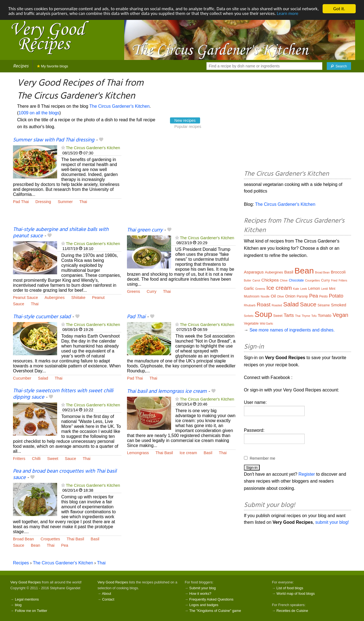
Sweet (53, 459)
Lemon (314, 288)
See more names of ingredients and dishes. (292, 330)
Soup (263, 314)
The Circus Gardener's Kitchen (119, 106)
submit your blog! (332, 522)
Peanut (98, 298)
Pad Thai (21, 202)
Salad (43, 378)
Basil (208, 453)
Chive (284, 280)
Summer (65, 202)
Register (307, 474)
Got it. (339, 9)
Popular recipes (188, 127)
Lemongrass (138, 453)
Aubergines (55, 298)
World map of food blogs (296, 594)
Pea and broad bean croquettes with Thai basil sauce (65, 474)
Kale (296, 289)
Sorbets (249, 316)
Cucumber (22, 378)
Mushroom (252, 296)
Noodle (265, 297)
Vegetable (251, 323)
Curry (152, 291)
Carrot (256, 281)
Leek (304, 289)
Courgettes (312, 280)
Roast (264, 305)
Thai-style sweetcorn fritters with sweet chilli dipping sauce (63, 394)
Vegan (340, 315)
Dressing (43, 202)
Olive (281, 296)
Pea (65, 545)
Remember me (263, 458)
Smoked (338, 305)
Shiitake (78, 298)
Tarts (289, 315)
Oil (273, 296)
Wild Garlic (267, 324)
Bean (36, 545)
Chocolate (296, 280)
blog (18, 605)
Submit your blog (203, 588)
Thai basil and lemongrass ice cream (167, 391)
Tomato (325, 315)
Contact (108, 599)
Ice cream (188, 453)
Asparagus (254, 272)
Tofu (314, 316)
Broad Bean (23, 539)
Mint (332, 289)
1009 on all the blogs (39, 113)
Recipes (21, 66)
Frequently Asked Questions (211, 599)
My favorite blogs (53, 66)
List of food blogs (290, 588)
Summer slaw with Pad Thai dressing (54, 140)
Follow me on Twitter (31, 611)
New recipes (185, 120)
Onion (290, 296)
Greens (133, 291)
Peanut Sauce (25, 298)
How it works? (200, 594)
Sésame (324, 305)
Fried (334, 281)
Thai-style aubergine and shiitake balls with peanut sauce (61, 233)
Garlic (249, 288)
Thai (83, 202)
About (106, 594)
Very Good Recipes (26, 582)
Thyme (306, 316)
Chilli (36, 459)
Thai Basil (164, 453)
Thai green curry (145, 230)
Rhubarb (250, 305)
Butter (248, 281)
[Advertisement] (181, 182)
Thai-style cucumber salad (42, 317)
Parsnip (302, 296)
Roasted (277, 305)
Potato (336, 296)
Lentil (325, 289)
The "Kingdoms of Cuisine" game (215, 611)
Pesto (324, 296)
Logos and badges (204, 605)
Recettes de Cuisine (292, 611)
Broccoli (338, 272)
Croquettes (50, 539)
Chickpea (270, 280)
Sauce (19, 304)
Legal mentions (27, 599)
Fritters (19, 459)
